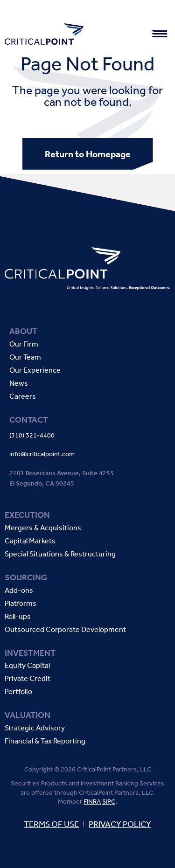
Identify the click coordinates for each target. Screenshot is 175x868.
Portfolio (18, 692)
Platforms (21, 604)
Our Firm (24, 344)
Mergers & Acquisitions (43, 528)
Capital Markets (30, 541)
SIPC (109, 802)
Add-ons (19, 591)
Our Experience (35, 371)
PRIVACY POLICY (120, 824)
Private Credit (28, 679)
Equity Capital (27, 666)
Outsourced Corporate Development (65, 630)
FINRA (92, 802)
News (19, 384)
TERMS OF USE (51, 824)
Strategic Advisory (35, 728)
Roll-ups (18, 617)
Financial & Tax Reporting (45, 741)
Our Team (25, 358)
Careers (23, 397)
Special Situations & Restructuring (60, 554)
